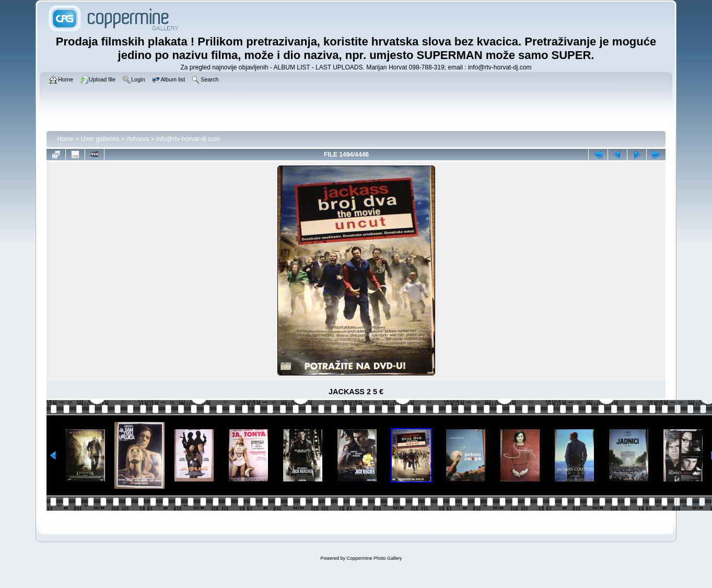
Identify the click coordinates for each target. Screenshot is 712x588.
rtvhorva (138, 139)
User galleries (100, 139)
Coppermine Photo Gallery (374, 558)
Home (65, 139)
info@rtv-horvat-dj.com (188, 139)
